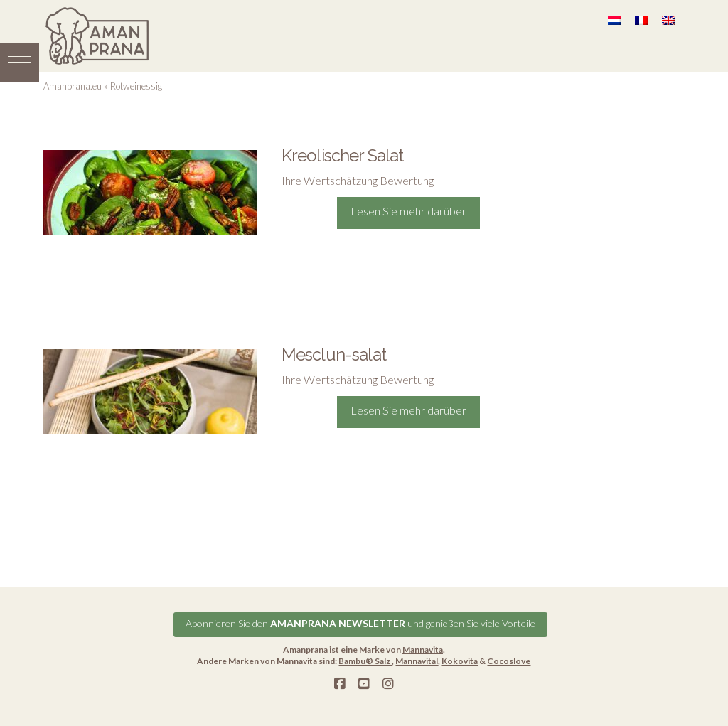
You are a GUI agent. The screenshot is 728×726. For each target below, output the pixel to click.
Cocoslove (509, 661)
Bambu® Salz (365, 661)
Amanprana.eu (73, 86)
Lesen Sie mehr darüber (408, 211)
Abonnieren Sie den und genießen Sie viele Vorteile (360, 623)
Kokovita (460, 661)
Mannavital (417, 661)
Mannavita (423, 650)
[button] (20, 62)
